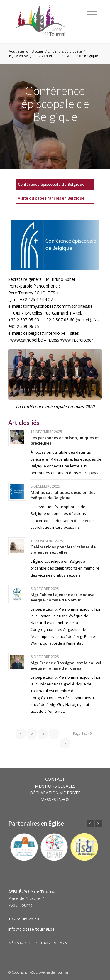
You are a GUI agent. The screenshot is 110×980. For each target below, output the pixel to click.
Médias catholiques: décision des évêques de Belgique (63, 495)
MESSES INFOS (55, 799)
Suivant (98, 824)
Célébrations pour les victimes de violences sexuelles (63, 549)
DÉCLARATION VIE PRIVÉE (55, 793)
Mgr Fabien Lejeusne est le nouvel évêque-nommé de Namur (63, 597)
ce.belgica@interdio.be (44, 333)
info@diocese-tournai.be (31, 929)
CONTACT (55, 779)
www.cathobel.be (27, 340)
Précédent (90, 824)
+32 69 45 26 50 (24, 919)
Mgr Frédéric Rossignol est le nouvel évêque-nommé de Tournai (66, 665)
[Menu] (92, 12)
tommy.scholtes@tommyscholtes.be (58, 306)
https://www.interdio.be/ (70, 340)
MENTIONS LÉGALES (55, 786)
